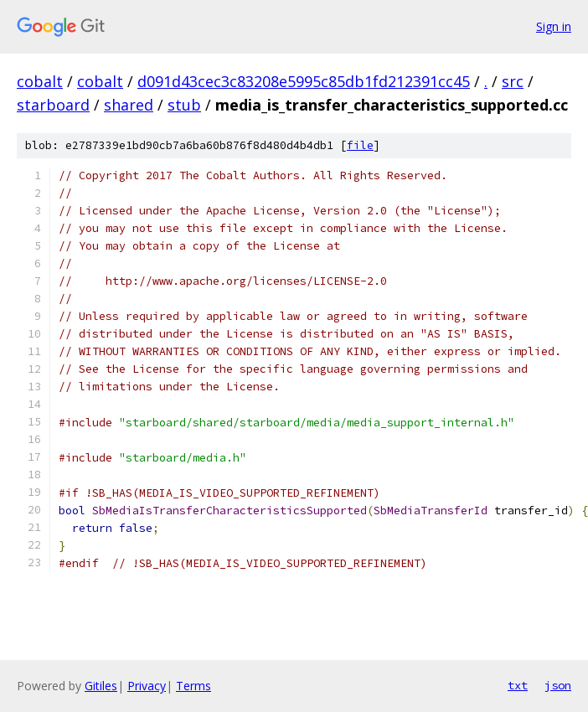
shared (129, 105)
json (558, 685)
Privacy (147, 686)
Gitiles (101, 686)
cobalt (40, 81)
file (360, 145)
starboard (53, 105)
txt (518, 685)
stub (184, 105)
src (513, 81)
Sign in (554, 26)
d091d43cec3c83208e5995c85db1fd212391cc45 (304, 81)
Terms (193, 686)
